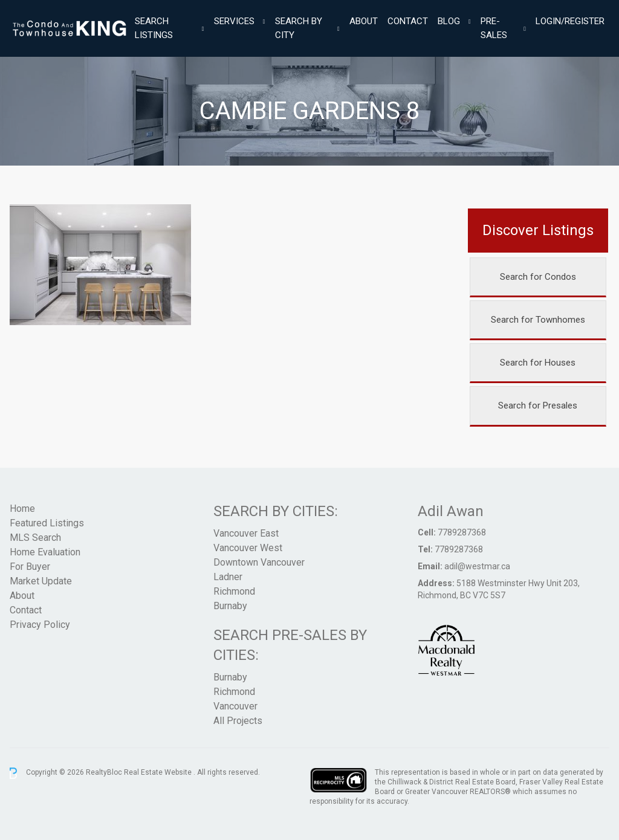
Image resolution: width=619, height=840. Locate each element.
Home (22, 509)
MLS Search (35, 538)
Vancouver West (248, 548)
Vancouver (235, 706)
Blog (449, 21)
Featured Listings (47, 523)
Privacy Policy (40, 625)
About (364, 21)
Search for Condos (538, 277)
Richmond (234, 591)
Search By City (299, 28)
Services (234, 21)
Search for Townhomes (538, 320)
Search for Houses (538, 363)
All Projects (238, 721)
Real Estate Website (159, 773)
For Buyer (30, 567)
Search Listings (154, 28)
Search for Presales (538, 405)
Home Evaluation (45, 552)
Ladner (228, 577)
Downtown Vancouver (259, 562)
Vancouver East (246, 533)
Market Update (41, 581)
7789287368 (462, 532)
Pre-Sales (494, 28)
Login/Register (570, 21)
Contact (408, 21)
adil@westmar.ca (477, 566)
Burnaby (230, 606)
